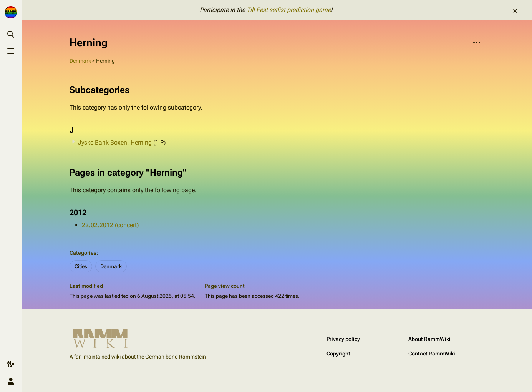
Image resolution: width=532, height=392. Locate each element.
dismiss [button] (515, 11)
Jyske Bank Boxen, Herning (115, 142)
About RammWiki (429, 339)
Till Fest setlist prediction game (289, 10)
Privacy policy (343, 339)
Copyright (338, 354)
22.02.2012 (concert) (110, 225)
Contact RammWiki (432, 354)
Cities (81, 266)
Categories (83, 253)
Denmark (80, 61)
